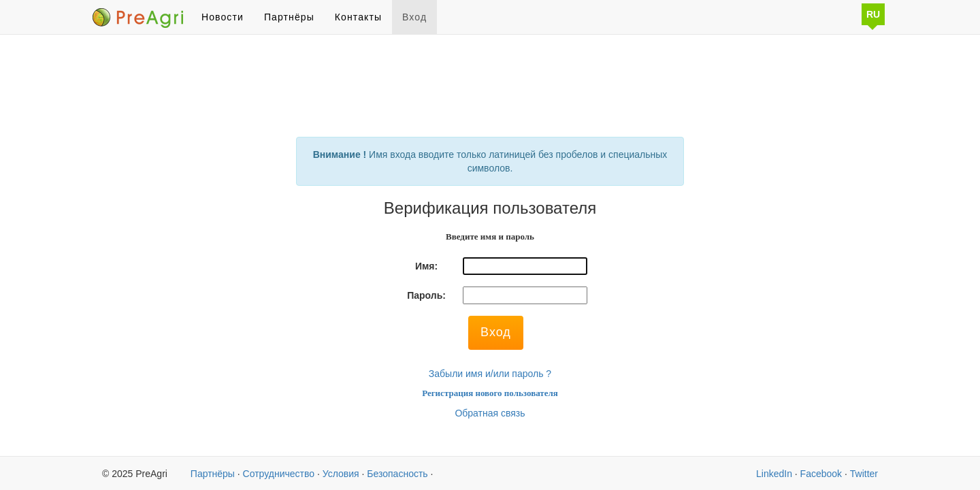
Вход (414, 17)
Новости (223, 17)
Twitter (864, 474)
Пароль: (426, 295)
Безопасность (397, 474)
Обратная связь (490, 413)
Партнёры (289, 17)
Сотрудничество (279, 474)
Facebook (821, 474)
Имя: (426, 266)
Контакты (358, 17)
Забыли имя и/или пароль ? (490, 374)
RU (873, 14)
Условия (341, 474)
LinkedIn (774, 474)
